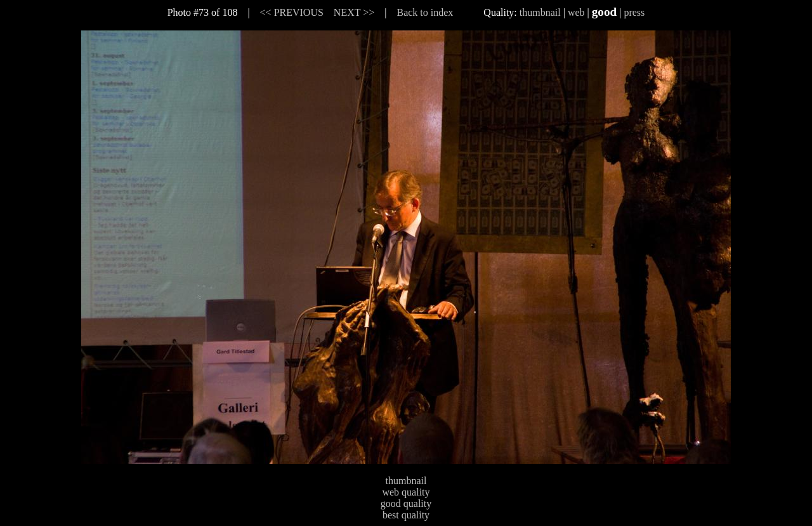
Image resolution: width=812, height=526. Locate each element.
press (634, 12)
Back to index (425, 12)
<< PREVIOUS (292, 12)
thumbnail (540, 12)
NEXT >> (354, 12)
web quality (406, 492)
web (576, 12)
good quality (406, 503)
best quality (406, 515)
